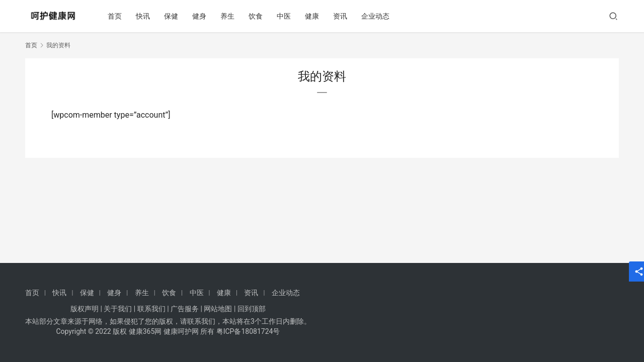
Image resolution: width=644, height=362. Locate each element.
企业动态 (377, 16)
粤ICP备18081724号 (248, 331)
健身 (201, 16)
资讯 (342, 16)
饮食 (257, 16)
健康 (313, 16)
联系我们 (151, 309)
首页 (116, 16)
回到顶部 (252, 309)
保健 (173, 16)
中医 (285, 16)
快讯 (144, 16)
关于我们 (118, 309)
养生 (229, 16)
